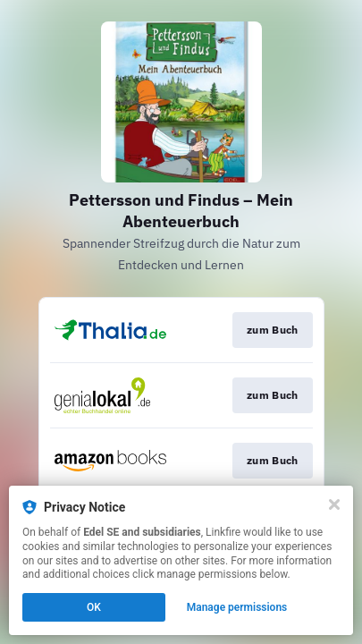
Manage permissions (237, 607)
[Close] (334, 504)
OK (94, 607)
